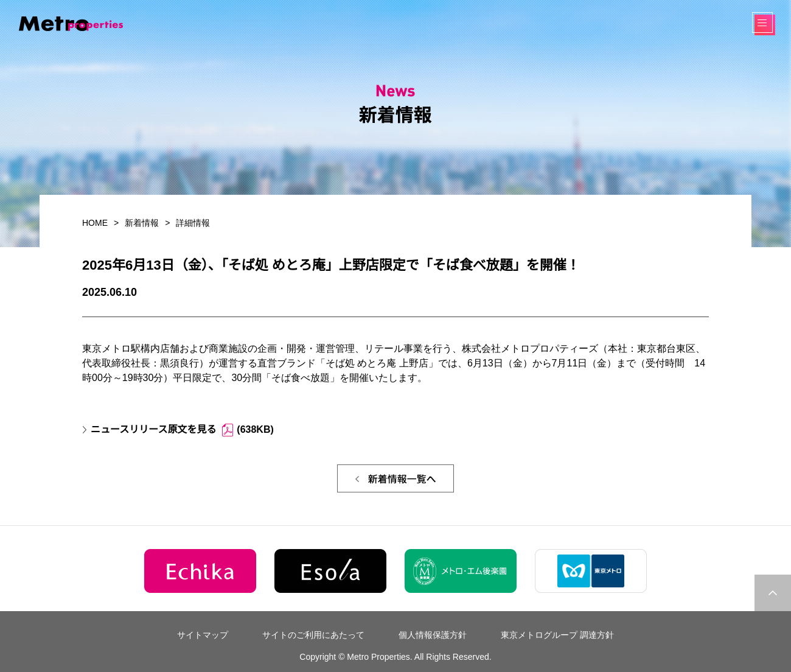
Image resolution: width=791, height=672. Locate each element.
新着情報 (142, 223)
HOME (95, 223)
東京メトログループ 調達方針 (557, 635)
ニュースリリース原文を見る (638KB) (182, 430)
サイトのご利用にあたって (313, 635)
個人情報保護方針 (433, 635)
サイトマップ (203, 635)
